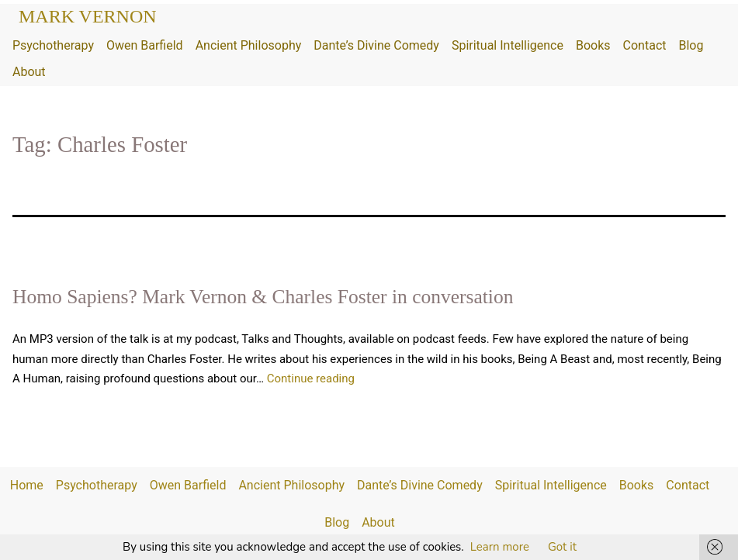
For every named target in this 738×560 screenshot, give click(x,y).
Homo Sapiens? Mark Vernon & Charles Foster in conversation (263, 297)
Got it (562, 547)
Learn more (500, 547)
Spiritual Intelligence (508, 45)
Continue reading (311, 379)
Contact (645, 45)
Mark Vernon (88, 16)
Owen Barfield (145, 45)
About (29, 72)
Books (593, 45)
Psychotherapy (53, 45)
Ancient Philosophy (249, 45)
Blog (691, 45)
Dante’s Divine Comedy (376, 45)
